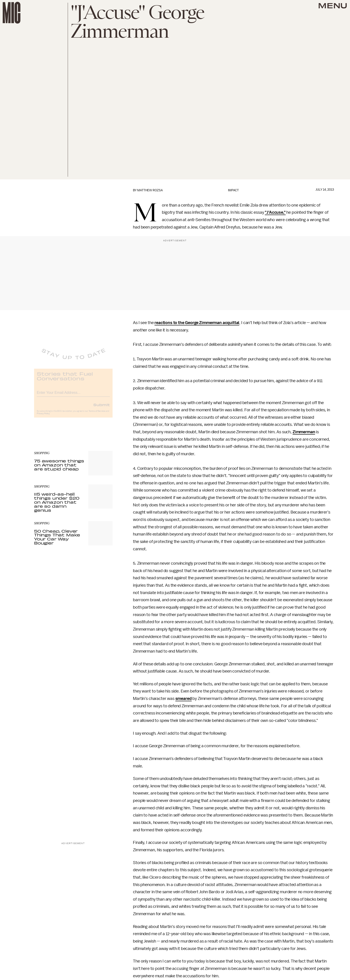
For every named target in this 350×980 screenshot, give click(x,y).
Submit (102, 408)
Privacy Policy (43, 417)
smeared (184, 699)
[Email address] (73, 395)
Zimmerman (304, 432)
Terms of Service (97, 414)
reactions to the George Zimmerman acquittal (197, 323)
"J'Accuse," (275, 212)
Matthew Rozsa (150, 190)
